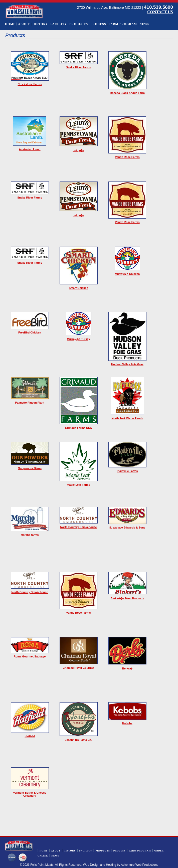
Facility (59, 24)
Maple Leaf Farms (78, 485)
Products (79, 24)
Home (10, 24)
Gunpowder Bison (30, 468)
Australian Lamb (30, 149)
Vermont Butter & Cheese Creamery (30, 794)
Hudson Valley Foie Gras (127, 364)
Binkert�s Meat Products (127, 598)
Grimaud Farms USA (79, 428)
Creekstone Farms (30, 84)
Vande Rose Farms (127, 157)
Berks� (127, 668)
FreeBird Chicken (30, 332)
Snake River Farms (78, 67)
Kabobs (127, 723)
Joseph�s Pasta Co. (78, 740)
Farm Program (123, 24)
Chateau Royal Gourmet (78, 668)
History (40, 24)
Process (98, 24)
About (24, 24)
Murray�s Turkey (78, 339)
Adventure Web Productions (140, 865)
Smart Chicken (78, 288)
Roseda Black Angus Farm (127, 93)
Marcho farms (30, 535)
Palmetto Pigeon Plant (30, 403)
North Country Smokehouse (78, 527)
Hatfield (30, 736)
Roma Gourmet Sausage (30, 656)
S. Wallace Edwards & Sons (127, 528)
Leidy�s (79, 150)
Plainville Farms (127, 471)
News (144, 24)
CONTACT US (160, 12)
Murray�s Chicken (127, 274)
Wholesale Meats (24, 12)
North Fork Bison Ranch (127, 418)
